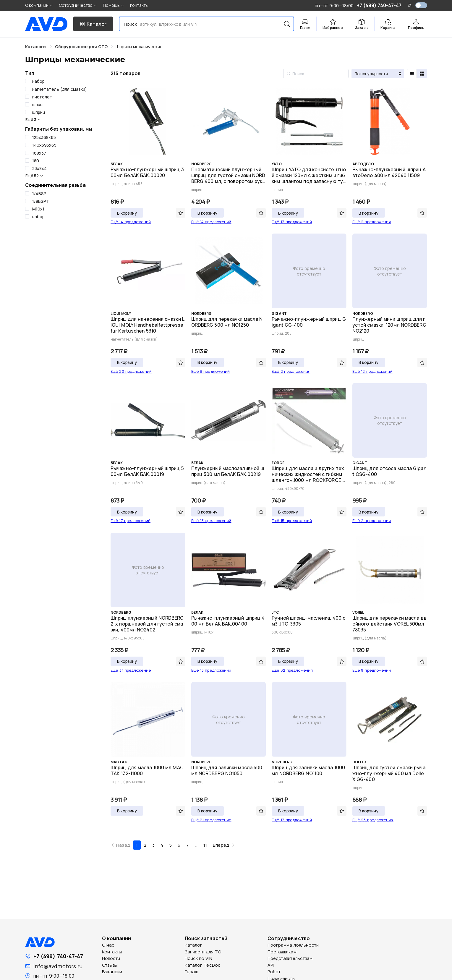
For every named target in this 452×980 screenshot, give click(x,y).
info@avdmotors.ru (58, 966)
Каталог (194, 945)
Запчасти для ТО (203, 952)
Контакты (139, 5)
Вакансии (112, 972)
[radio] (412, 74)
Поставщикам (282, 952)
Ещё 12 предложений (372, 371)
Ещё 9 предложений (372, 670)
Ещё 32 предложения (292, 670)
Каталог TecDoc (203, 965)
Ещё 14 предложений (131, 222)
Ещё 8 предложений (211, 371)
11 (205, 845)
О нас (108, 945)
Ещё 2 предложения (372, 222)
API (271, 965)
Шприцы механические (139, 47)
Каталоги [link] (36, 47)
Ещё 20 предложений (131, 371)
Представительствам (290, 958)
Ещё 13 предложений (292, 222)
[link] (81, 47)
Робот (274, 972)
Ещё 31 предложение (131, 670)
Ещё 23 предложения (373, 820)
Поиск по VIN (199, 958)
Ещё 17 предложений (131, 521)
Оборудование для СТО (81, 47)
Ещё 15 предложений (292, 521)
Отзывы (110, 965)
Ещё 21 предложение (211, 820)
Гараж (192, 972)
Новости (111, 958)
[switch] (421, 5)
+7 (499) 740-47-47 (58, 956)
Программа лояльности (293, 945)
